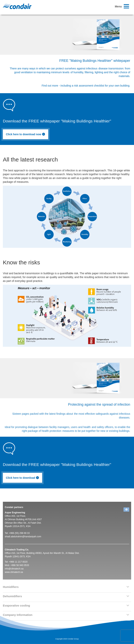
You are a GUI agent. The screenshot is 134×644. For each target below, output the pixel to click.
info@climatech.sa (14, 569)
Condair (17, 6)
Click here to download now (26, 134)
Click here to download (22, 478)
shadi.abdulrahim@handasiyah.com (23, 537)
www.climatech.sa (14, 572)
